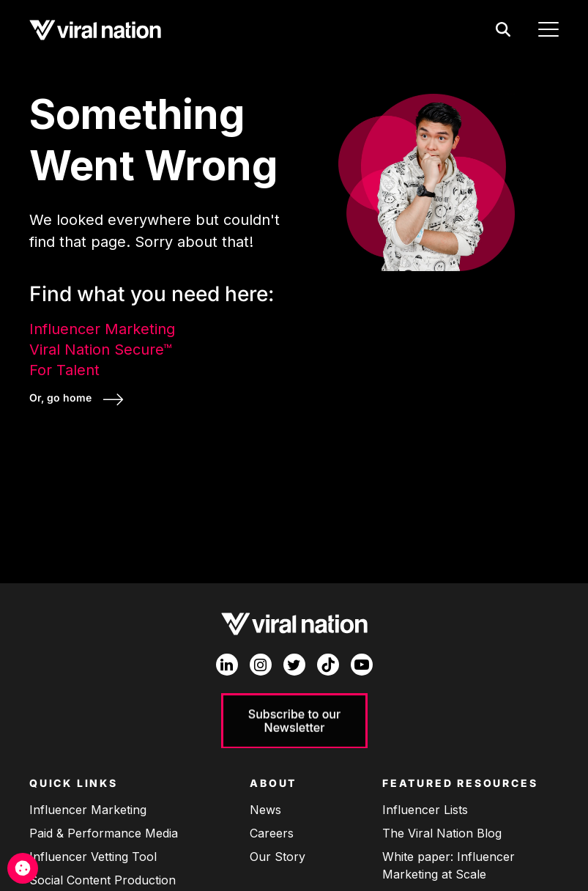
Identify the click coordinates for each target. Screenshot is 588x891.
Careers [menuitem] (272, 833)
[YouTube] (362, 665)
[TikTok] (328, 665)
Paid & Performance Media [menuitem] (104, 833)
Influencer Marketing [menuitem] (88, 810)
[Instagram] (261, 665)
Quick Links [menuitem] (74, 783)
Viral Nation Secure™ (101, 350)
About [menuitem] (273, 783)
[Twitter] (294, 665)
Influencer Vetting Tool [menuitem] (93, 857)
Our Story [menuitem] (278, 857)
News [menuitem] (265, 810)
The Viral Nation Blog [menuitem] (442, 833)
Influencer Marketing (102, 329)
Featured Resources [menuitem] (460, 783)
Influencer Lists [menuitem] (425, 810)
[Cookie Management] (23, 868)
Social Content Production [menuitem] (103, 880)
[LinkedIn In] (227, 665)
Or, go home (62, 398)
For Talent (64, 370)
